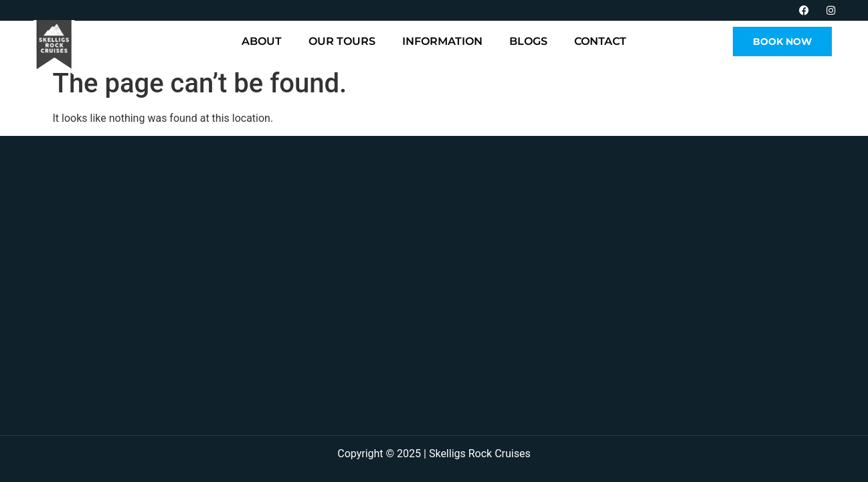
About (262, 41)
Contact (600, 41)
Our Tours (342, 41)
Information (442, 41)
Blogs (528, 41)
